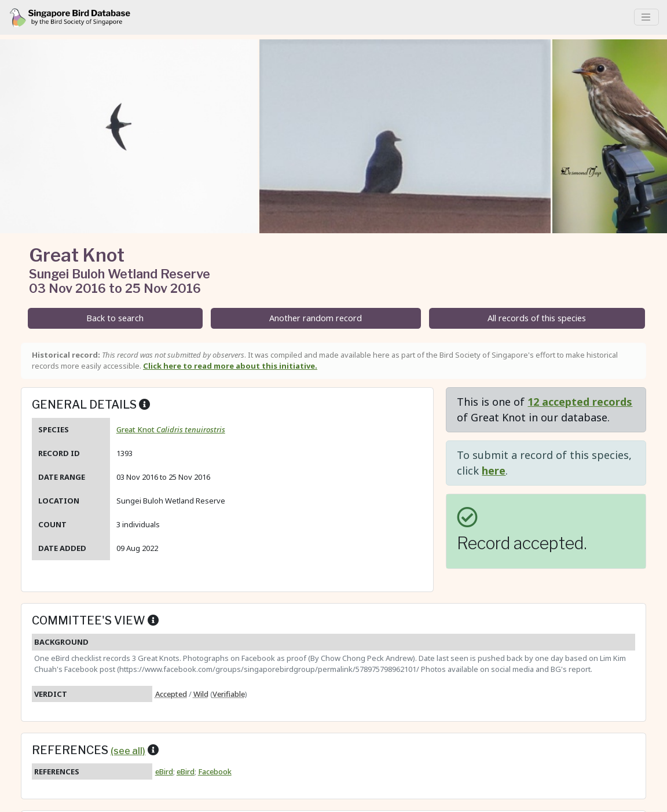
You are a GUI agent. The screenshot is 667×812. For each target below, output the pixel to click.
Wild (201, 694)
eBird (164, 771)
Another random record (316, 318)
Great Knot (171, 429)
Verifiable (229, 694)
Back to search (115, 318)
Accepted (171, 694)
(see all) (128, 751)
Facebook (215, 771)
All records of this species (537, 318)
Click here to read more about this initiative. (230, 366)
